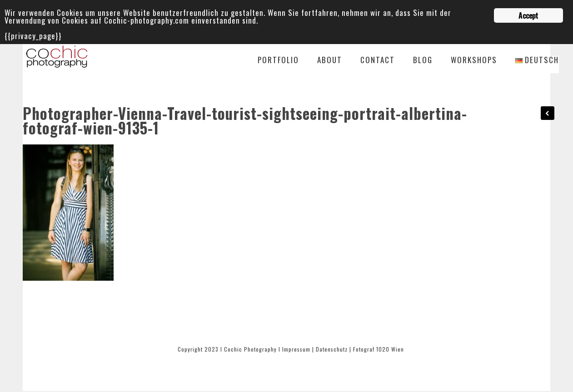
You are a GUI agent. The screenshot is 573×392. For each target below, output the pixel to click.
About (330, 61)
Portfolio (278, 61)
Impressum (296, 349)
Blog (423, 61)
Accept (528, 15)
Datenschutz (332, 349)
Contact (378, 61)
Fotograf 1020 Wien (379, 349)
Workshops (474, 61)
